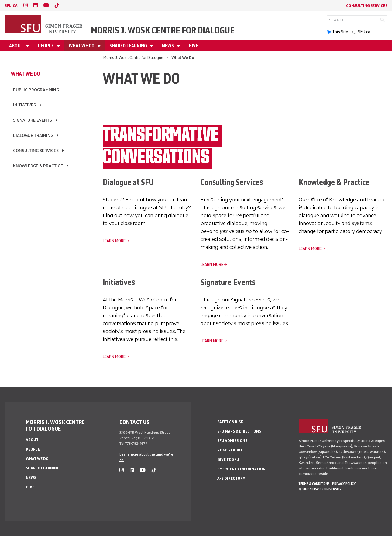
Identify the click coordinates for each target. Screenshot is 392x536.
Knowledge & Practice (38, 166)
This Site (340, 32)
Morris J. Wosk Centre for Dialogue (163, 30)
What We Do (82, 46)
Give (193, 46)
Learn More (114, 241)
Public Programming (36, 90)
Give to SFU (228, 459)
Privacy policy (344, 484)
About (17, 46)
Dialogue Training (33, 136)
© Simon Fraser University (320, 489)
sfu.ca (11, 6)
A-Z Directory (231, 478)
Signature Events (33, 120)
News (168, 46)
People (46, 46)
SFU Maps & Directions (239, 431)
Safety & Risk (230, 422)
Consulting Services (367, 6)
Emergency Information (241, 469)
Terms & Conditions (314, 484)
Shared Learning (129, 46)
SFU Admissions (232, 441)
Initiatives (24, 105)
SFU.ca (364, 32)
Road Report (230, 450)
